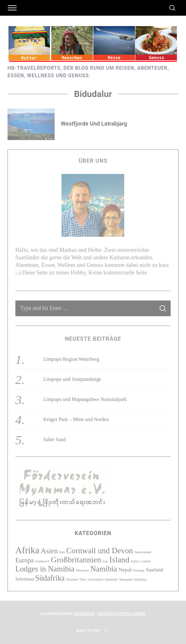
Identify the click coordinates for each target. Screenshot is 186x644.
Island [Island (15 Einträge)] (119, 560)
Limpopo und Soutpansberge (72, 379)
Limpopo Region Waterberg (71, 359)
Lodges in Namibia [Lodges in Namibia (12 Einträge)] (45, 569)
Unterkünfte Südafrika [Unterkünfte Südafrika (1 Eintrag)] (103, 579)
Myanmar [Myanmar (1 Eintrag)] (82, 570)
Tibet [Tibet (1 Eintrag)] (83, 579)
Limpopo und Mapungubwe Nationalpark (85, 399)
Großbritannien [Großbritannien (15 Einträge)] (76, 560)
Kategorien (93, 533)
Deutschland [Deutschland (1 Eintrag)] (143, 552)
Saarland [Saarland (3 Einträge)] (154, 570)
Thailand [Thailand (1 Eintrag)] (72, 579)
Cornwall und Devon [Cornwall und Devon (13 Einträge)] (100, 550)
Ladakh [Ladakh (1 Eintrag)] (146, 561)
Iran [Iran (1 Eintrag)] (105, 561)
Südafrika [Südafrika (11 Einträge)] (50, 578)
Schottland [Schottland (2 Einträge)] (25, 579)
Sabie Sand (55, 439)
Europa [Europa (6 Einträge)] (24, 560)
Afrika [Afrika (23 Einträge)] (27, 550)
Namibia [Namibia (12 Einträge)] (104, 569)
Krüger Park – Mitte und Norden (76, 419)
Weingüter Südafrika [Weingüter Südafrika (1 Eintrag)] (133, 579)
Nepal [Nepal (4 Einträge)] (125, 570)
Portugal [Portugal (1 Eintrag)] (139, 570)
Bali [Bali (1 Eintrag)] (62, 552)
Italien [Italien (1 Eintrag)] (135, 561)
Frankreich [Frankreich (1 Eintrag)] (42, 561)
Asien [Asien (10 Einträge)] (49, 551)
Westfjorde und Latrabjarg (94, 124)
